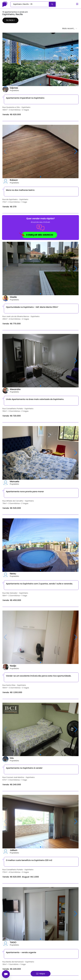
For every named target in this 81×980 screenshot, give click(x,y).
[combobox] (30, 4)
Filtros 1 (10, 20)
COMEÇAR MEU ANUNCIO (38, 235)
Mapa (41, 974)
